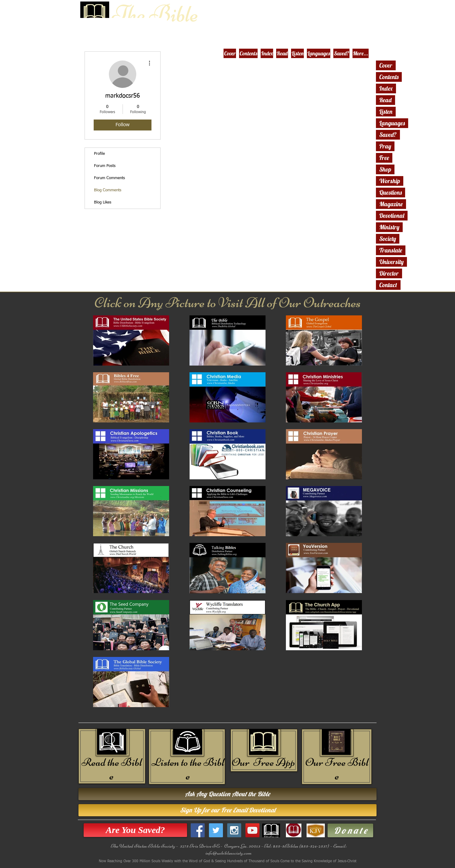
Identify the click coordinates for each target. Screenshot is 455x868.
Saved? (388, 135)
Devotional (392, 215)
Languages (392, 123)
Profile (99, 154)
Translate (391, 250)
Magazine (391, 204)
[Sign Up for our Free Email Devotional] (227, 810)
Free (384, 158)
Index (386, 88)
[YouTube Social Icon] (252, 830)
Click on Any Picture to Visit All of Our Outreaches (228, 303)
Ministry (389, 227)
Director (389, 273)
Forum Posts (105, 166)
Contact (388, 285)
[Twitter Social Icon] (216, 830)
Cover (386, 65)
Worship (390, 181)
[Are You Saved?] (135, 830)
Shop (385, 169)
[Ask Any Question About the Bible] (227, 794)
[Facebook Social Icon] (198, 830)
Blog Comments (108, 190)
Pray (385, 146)
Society (388, 239)
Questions (391, 192)
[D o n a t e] (350, 830)
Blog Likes (103, 202)
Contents (389, 77)
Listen (386, 111)
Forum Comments (109, 178)
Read (386, 100)
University (391, 262)
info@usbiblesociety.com (229, 853)
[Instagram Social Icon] (234, 830)
